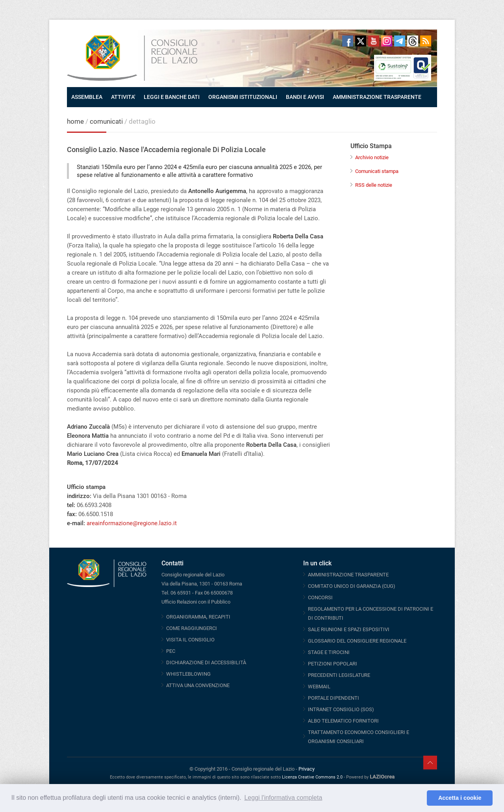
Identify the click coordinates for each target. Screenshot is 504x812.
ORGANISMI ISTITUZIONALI (243, 97)
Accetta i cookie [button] (460, 798)
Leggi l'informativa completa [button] (283, 798)
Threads (413, 41)
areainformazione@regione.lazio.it (132, 523)
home (75, 121)
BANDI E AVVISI (305, 97)
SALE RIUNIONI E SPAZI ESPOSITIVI (349, 629)
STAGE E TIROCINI (329, 652)
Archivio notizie (372, 157)
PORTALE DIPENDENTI (334, 698)
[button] (419, 798)
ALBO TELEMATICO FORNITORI (343, 721)
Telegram (400, 41)
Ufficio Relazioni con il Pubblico (196, 602)
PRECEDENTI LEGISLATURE (339, 675)
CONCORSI (320, 597)
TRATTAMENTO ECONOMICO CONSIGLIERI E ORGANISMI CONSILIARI (359, 737)
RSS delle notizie (374, 185)
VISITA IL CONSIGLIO (190, 640)
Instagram (387, 41)
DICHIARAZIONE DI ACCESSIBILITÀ (206, 662)
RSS (426, 41)
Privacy (307, 769)
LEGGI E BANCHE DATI (172, 97)
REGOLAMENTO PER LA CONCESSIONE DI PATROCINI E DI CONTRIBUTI (371, 613)
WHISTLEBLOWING (188, 674)
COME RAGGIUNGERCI (192, 628)
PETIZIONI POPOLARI (333, 664)
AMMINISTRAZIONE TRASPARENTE (377, 97)
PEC (171, 651)
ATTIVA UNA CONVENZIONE (198, 685)
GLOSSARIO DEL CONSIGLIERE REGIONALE (357, 641)
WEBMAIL (319, 687)
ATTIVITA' (123, 97)
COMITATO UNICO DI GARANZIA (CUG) (352, 586)
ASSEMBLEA (87, 97)
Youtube (374, 41)
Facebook (348, 41)
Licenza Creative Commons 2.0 (312, 777)
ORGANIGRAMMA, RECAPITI (198, 617)
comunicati (106, 121)
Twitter (361, 41)
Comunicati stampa (377, 171)
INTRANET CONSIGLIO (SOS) (341, 709)
